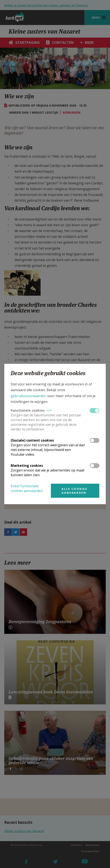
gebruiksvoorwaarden (29, 396)
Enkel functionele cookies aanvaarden (27, 488)
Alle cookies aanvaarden (74, 491)
